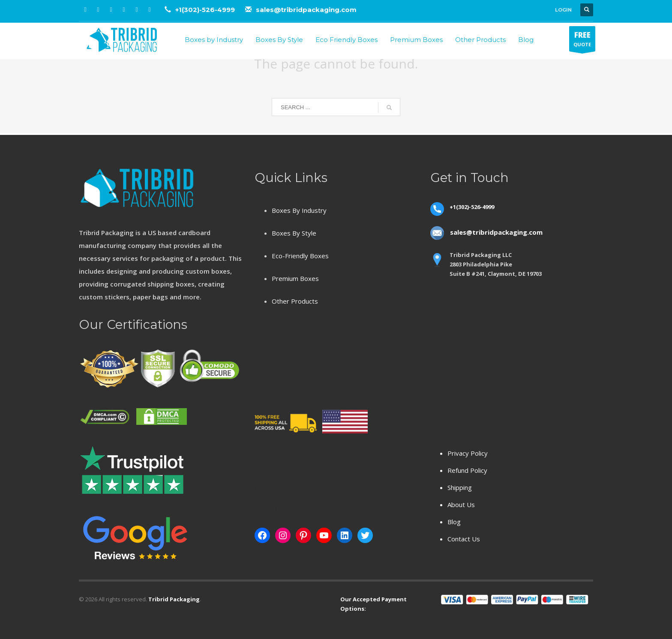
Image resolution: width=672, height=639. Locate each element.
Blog (454, 522)
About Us (461, 505)
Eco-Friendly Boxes (300, 256)
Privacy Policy (468, 453)
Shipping (460, 487)
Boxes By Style (294, 233)
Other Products (295, 301)
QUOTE (582, 41)
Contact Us (464, 539)
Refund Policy (467, 470)
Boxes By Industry (299, 210)
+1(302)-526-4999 (206, 10)
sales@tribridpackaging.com (306, 10)
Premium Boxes (295, 278)
